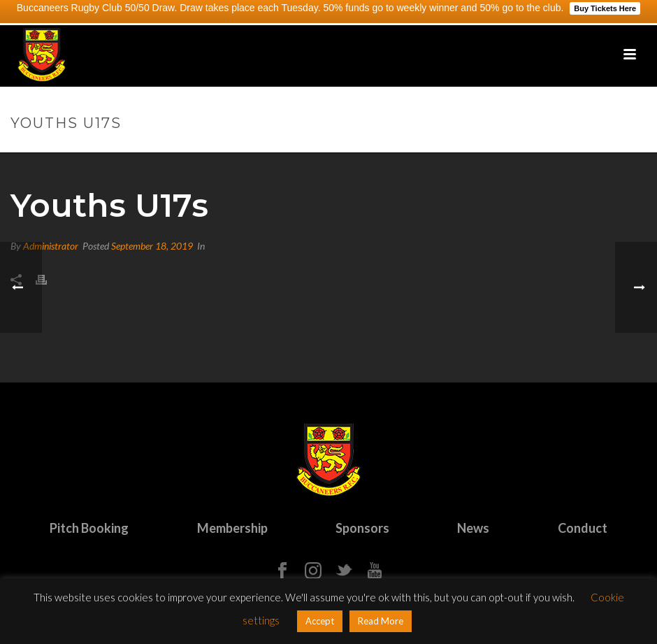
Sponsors (362, 528)
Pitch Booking (89, 528)
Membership (232, 528)
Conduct (583, 528)
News (473, 528)
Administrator (51, 246)
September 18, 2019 (152, 246)
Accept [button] (320, 621)
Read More (381, 621)
